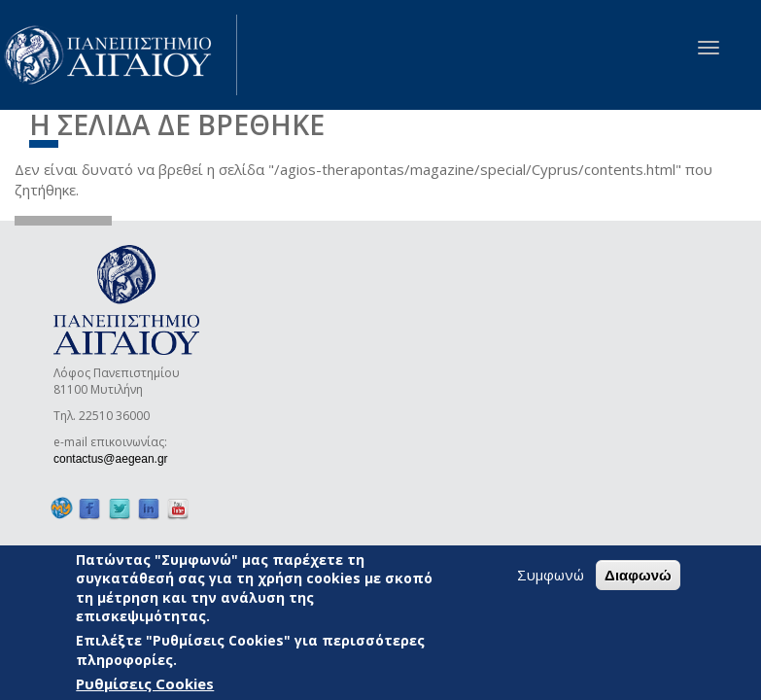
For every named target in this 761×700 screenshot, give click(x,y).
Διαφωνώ (638, 575)
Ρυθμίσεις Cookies (145, 683)
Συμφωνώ (551, 575)
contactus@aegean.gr (117, 459)
